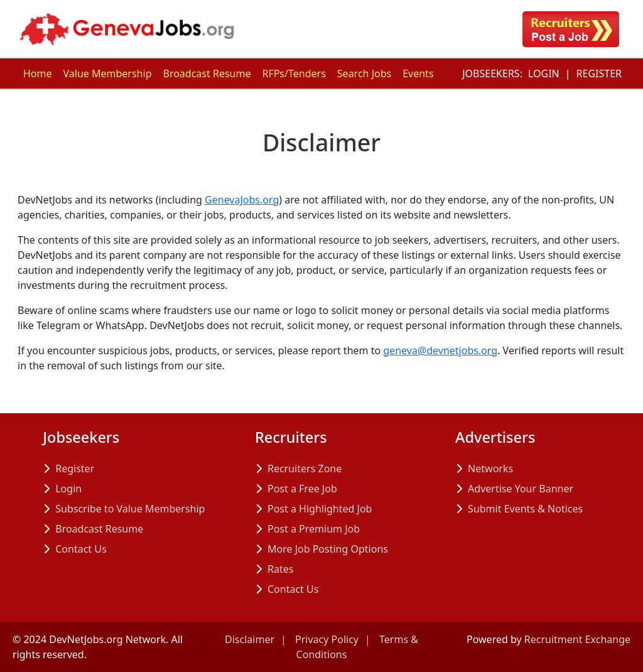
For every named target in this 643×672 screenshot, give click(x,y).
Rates (280, 569)
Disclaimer (250, 639)
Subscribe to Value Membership (130, 509)
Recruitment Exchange (577, 639)
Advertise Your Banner (521, 489)
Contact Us (81, 549)
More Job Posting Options (328, 549)
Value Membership (108, 73)
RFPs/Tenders (294, 73)
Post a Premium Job (314, 529)
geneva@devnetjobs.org (440, 350)
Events (418, 73)
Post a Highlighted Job (320, 509)
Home (38, 73)
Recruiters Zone (305, 469)
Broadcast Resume (207, 73)
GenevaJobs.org (242, 200)
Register (599, 73)
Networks (490, 469)
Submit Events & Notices (525, 509)
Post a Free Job (302, 489)
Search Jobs (364, 73)
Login (544, 73)
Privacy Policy (327, 639)
